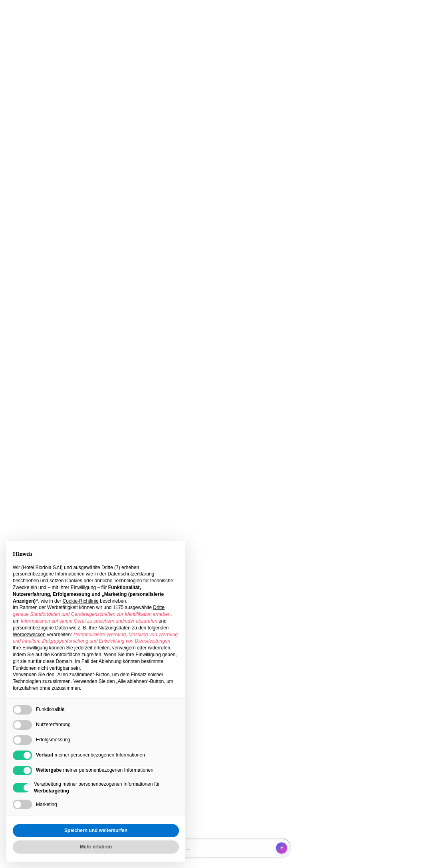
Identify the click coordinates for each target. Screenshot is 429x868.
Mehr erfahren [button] (96, 847)
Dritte (159, 607)
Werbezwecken (29, 635)
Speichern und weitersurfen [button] (96, 830)
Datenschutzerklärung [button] (131, 574)
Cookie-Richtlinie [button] (81, 601)
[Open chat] (214, 848)
